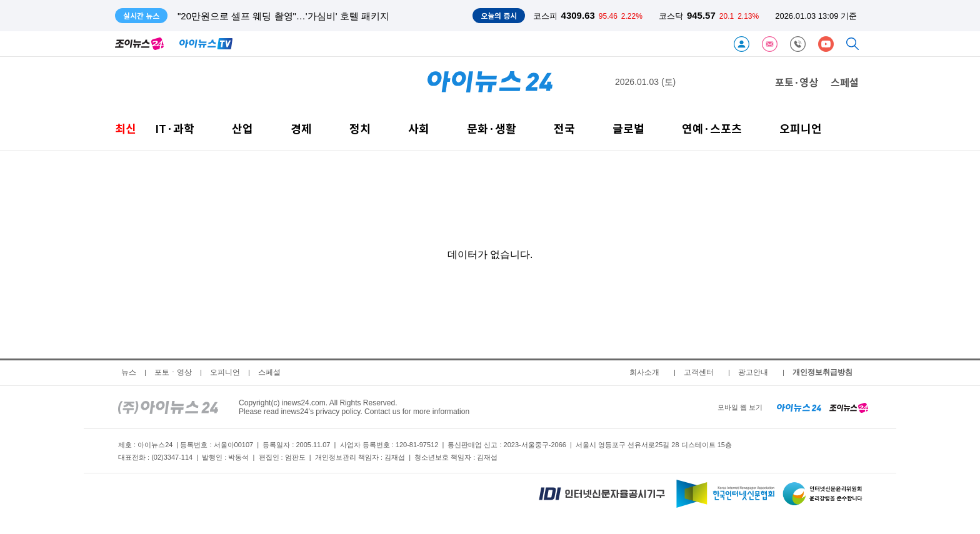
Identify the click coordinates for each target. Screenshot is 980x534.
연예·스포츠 (712, 128)
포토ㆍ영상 (173, 372)
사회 (419, 128)
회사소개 (644, 372)
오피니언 (801, 128)
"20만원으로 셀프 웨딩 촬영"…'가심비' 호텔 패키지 (283, 16)
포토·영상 (797, 82)
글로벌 (628, 128)
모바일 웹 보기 (740, 407)
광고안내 (753, 372)
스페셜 (845, 82)
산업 (242, 128)
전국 (564, 128)
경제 (301, 128)
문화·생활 (492, 128)
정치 (360, 128)
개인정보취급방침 (822, 372)
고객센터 (699, 372)
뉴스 (129, 372)
